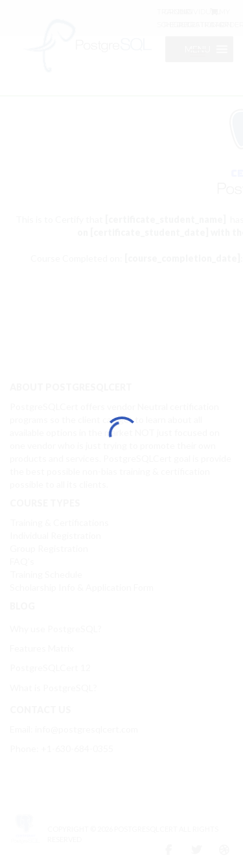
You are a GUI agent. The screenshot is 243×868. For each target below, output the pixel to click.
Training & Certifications (59, 522)
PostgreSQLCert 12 (50, 668)
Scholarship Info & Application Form (82, 587)
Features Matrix (42, 648)
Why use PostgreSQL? (56, 629)
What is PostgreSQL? (53, 688)
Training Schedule (46, 574)
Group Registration (49, 548)
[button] (198, 49)
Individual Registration (55, 535)
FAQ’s (22, 561)
